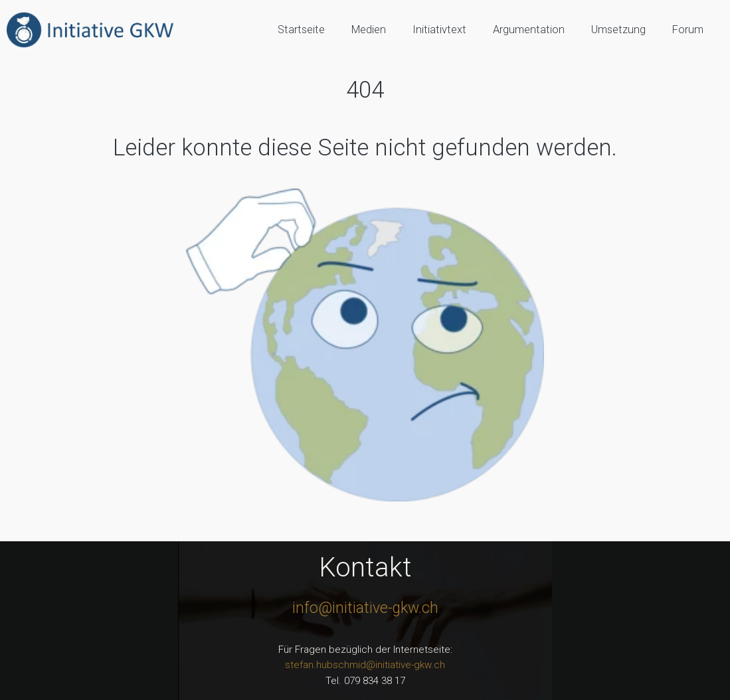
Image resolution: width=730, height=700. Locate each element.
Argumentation (529, 30)
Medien (369, 30)
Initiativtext (439, 30)
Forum (688, 30)
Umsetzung (618, 30)
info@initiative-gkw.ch (365, 608)
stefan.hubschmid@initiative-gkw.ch (365, 665)
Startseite (301, 30)
